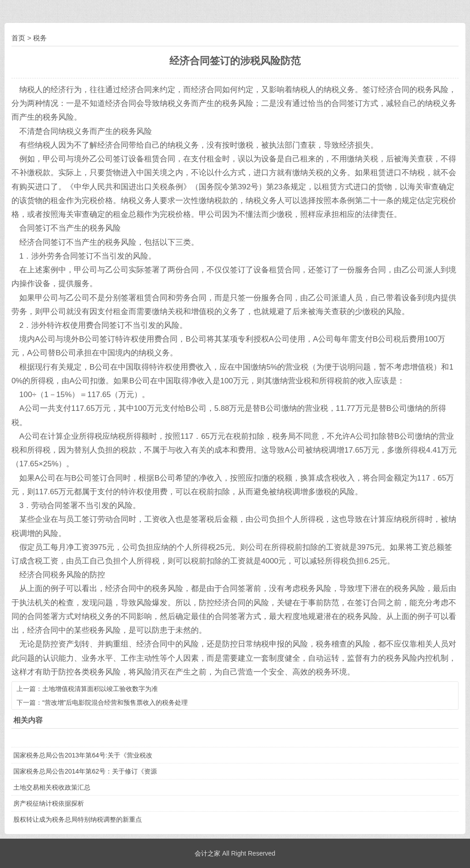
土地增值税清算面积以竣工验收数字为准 (100, 689)
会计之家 (207, 853)
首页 (18, 38)
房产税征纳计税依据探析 (49, 803)
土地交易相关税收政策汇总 (52, 787)
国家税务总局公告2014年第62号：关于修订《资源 (85, 771)
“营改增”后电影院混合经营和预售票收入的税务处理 (115, 702)
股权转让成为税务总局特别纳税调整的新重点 (78, 819)
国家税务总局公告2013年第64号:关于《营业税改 (83, 755)
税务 (40, 38)
